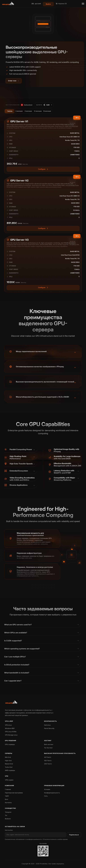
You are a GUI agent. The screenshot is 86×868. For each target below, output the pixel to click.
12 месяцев (38, 111)
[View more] (43, 179)
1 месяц (10, 111)
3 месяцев (19, 111)
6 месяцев (28, 111)
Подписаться (74, 835)
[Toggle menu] (83, 4)
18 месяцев (47, 111)
